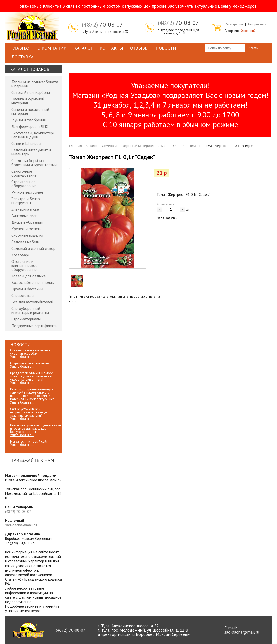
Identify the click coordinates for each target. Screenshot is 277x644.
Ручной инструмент (28, 192)
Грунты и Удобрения (28, 120)
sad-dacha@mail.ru (21, 525)
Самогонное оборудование (24, 173)
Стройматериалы (26, 319)
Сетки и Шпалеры (26, 143)
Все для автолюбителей (32, 302)
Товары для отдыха (28, 276)
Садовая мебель (25, 242)
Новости (166, 48)
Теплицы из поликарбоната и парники (35, 84)
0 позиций (248, 31)
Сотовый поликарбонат (32, 92)
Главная (21, 48)
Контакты (111, 48)
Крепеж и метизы (26, 229)
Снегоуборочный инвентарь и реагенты (30, 310)
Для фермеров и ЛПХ (30, 126)
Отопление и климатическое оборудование (24, 265)
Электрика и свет (26, 209)
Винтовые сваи (24, 216)
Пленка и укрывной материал (28, 101)
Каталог (83, 48)
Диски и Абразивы (27, 222)
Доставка (22, 57)
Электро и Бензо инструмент (26, 201)
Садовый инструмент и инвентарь (31, 152)
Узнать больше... (22, 357)
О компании (52, 48)
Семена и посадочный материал (30, 111)
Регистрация (234, 24)
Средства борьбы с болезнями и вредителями (34, 163)
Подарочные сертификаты (34, 326)
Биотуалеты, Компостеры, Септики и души (34, 135)
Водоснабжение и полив (33, 282)
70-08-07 (102, 25)
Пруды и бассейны (27, 289)
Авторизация (257, 24)
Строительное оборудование (24, 184)
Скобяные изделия (27, 235)
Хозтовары (21, 255)
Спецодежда (22, 295)
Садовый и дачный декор (33, 248)
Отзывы (139, 48)
